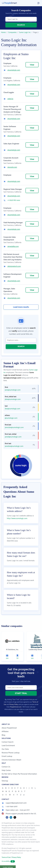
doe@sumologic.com (12, 409)
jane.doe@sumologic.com (14, 428)
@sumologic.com (14, 70)
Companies (12, 32)
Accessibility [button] (8, 861)
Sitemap (5, 781)
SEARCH (21, 25)
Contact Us (6, 767)
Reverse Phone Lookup (11, 753)
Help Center (6, 770)
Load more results (21, 307)
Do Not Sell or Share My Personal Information (19, 774)
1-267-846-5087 (10, 807)
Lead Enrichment (8, 746)
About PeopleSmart (9, 728)
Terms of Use (6, 857)
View (32, 65)
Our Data (5, 749)
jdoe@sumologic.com (13, 399)
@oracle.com (12, 167)
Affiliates (5, 732)
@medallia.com (13, 247)
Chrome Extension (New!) (11, 760)
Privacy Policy (14, 705)
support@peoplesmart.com (14, 803)
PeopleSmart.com (16, 707)
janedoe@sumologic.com (14, 446)
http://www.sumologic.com (17, 518)
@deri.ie (10, 99)
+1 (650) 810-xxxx (14, 200)
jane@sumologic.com (13, 390)
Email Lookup (7, 756)
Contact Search (8, 742)
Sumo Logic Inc (25, 32)
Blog (3, 735)
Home (3, 32)
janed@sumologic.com (13, 437)
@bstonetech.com (14, 266)
